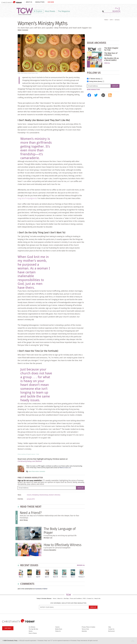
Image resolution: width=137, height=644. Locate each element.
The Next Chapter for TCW (111, 49)
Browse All (81, 565)
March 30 (56, 577)
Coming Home (96, 81)
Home (106, 20)
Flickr (38, 454)
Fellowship (35, 495)
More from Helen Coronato (37, 471)
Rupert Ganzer (31, 454)
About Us (29, 2)
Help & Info (97, 598)
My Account (111, 631)
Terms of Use (85, 629)
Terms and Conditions (76, 598)
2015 (111, 20)
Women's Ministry (55, 495)
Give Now (51, 2)
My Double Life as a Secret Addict (111, 59)
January (117, 20)
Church (29, 495)
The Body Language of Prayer (60, 531)
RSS (84, 598)
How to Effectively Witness (62, 545)
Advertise (84, 631)
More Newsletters (93, 90)
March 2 (73, 577)
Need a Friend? (31, 513)
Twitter (45, 589)
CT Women (95, 79)
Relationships (44, 495)
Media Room (59, 629)
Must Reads (50, 11)
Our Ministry (32, 627)
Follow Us (58, 631)
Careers (57, 627)
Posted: (20, 499)
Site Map (66, 598)
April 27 (38, 577)
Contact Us (90, 598)
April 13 (47, 577)
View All (107, 63)
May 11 (29, 577)
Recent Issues (29, 565)
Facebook (38, 589)
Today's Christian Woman (44, 598)
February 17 (81, 577)
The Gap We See (33, 629)
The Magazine (64, 11)
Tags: (19, 495)
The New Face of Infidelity (111, 54)
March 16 (64, 577)
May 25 (21, 577)
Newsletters (40, 2)
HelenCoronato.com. (65, 468)
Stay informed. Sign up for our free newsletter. (68, 603)
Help (110, 627)
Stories (31, 631)
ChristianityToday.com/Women (30, 461)
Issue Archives (97, 43)
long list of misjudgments (27, 198)
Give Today (8, 628)
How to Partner (33, 633)
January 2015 (31, 499)
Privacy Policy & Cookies (88, 627)
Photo (19, 454)
